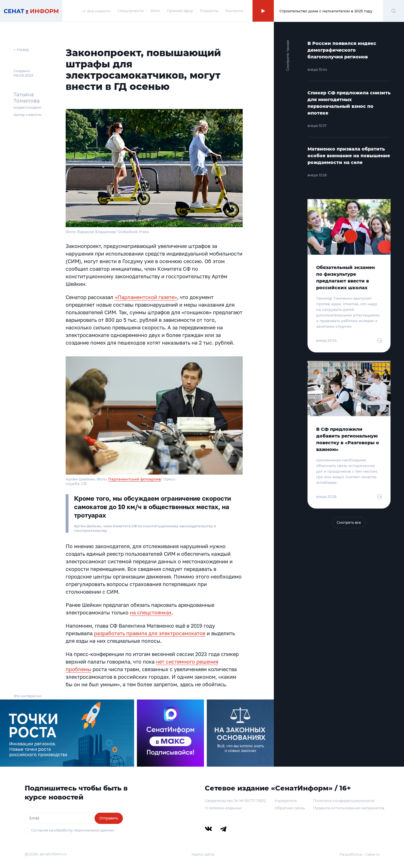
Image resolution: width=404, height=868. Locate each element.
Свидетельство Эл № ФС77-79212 (235, 801)
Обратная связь (290, 808)
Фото (155, 11)
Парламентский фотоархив (135, 479)
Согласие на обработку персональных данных (73, 830)
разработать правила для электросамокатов (150, 633)
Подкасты (209, 11)
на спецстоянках (151, 612)
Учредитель (286, 801)
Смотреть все (349, 522)
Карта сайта (203, 854)
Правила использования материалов (349, 808)
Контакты (234, 11)
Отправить (109, 818)
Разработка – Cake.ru (360, 854)
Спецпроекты (131, 11)
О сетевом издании (223, 808)
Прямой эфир (180, 11)
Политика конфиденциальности (344, 801)
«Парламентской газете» (146, 297)
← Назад (21, 49)
